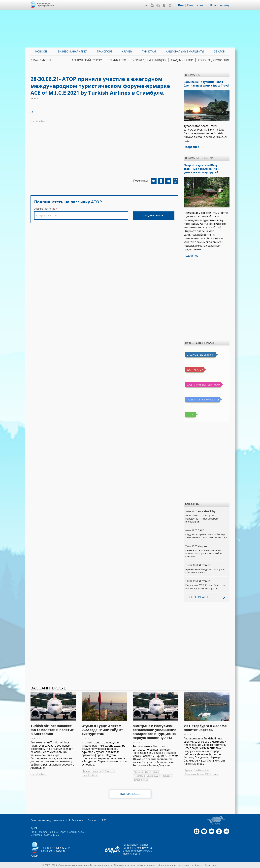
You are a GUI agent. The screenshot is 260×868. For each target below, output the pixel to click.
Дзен (146, 5)
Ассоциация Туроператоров (45, 4)
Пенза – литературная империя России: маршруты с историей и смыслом (204, 553)
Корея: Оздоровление (214, 60)
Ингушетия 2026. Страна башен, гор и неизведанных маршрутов (206, 587)
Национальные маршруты (203, 400)
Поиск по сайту (220, 5)
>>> (33, 112)
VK (158, 5)
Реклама (92, 820)
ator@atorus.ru (57, 851)
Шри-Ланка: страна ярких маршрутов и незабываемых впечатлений (202, 518)
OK (164, 5)
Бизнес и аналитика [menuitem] (73, 51)
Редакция (77, 820)
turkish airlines (39, 121)
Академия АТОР (182, 60)
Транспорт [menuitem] (105, 51)
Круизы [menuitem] (127, 51)
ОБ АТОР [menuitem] (219, 51)
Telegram (170, 5)
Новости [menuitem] (42, 51)
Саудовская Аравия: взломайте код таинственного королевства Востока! (206, 536)
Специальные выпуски (201, 355)
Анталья (97, 771)
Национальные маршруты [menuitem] (185, 51)
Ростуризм (167, 776)
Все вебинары (198, 597)
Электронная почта (45, 209)
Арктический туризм (87, 60)
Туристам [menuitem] (149, 51)
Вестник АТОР (195, 370)
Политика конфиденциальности (49, 820)
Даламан (109, 771)
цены (215, 774)
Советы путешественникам (203, 385)
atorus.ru (199, 865)
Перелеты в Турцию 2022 (146, 776)
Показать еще (130, 794)
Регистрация (195, 5)
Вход (181, 5)
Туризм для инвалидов (148, 60)
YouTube (152, 5)
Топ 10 (190, 415)
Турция (86, 771)
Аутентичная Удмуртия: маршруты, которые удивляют (205, 571)
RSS (104, 820)
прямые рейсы (141, 772)
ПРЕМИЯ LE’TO (117, 60)
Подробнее (191, 256)
